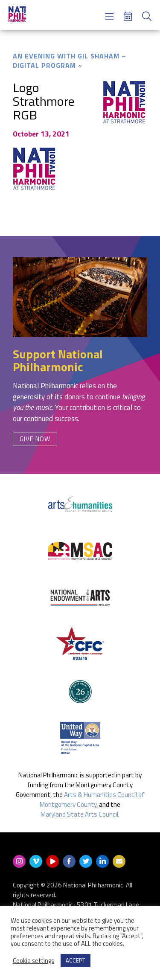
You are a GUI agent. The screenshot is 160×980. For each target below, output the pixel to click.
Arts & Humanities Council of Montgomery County (92, 800)
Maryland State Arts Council (79, 814)
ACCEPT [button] (76, 960)
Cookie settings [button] (33, 961)
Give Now (35, 439)
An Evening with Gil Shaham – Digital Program (70, 61)
